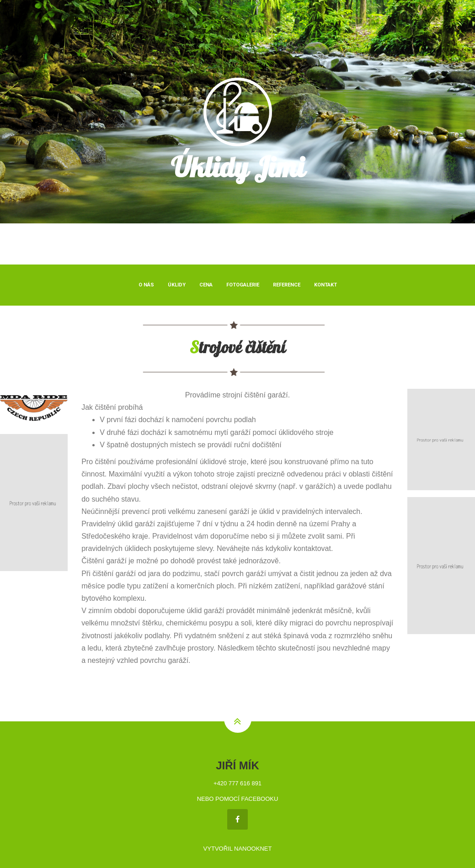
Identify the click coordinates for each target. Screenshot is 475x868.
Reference (287, 285)
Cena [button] (206, 285)
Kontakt (326, 285)
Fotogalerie (243, 285)
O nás (146, 285)
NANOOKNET (253, 849)
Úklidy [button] (177, 285)
